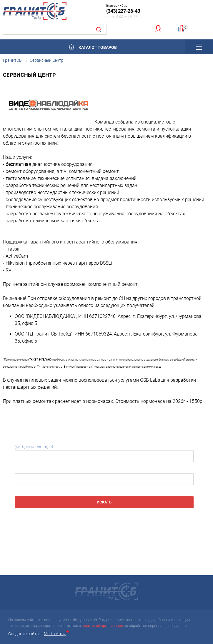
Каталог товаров (98, 47)
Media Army (56, 634)
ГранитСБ (12, 60)
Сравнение (183, 28)
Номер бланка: (104, 444)
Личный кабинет (158, 28)
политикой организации (102, 626)
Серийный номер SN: (35, 470)
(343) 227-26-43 (123, 11)
